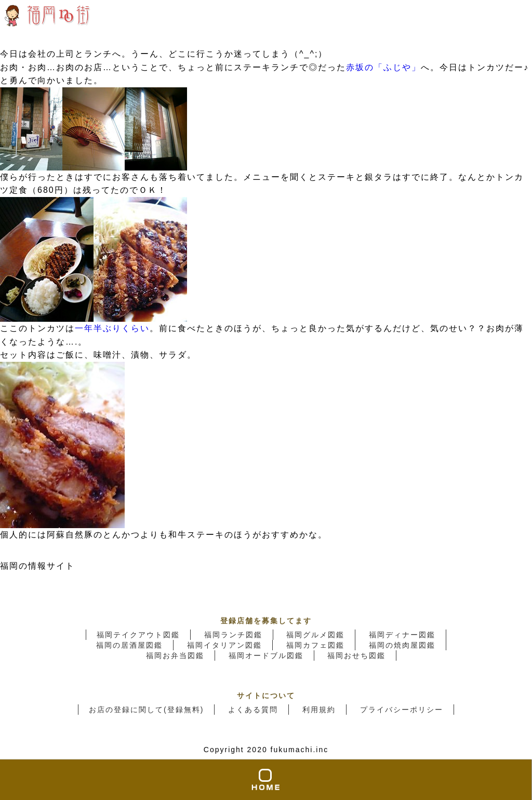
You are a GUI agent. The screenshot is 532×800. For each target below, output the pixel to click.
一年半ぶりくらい (112, 328)
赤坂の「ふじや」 (383, 67)
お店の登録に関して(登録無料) (146, 710)
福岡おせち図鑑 (356, 655)
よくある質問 (253, 710)
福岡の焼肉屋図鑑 (402, 645)
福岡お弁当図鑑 (175, 655)
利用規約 (319, 710)
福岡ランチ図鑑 (233, 635)
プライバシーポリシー (402, 710)
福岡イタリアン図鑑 (224, 645)
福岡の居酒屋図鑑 (129, 645)
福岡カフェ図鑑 (315, 645)
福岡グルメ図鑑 (315, 635)
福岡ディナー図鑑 (402, 635)
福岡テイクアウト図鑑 (138, 635)
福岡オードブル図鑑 (266, 655)
